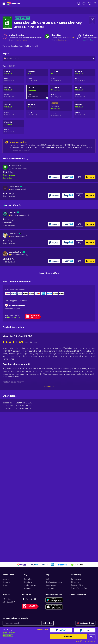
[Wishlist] (84, 3)
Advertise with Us (9, 602)
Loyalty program (30, 585)
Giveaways (75, 582)
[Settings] (85, 623)
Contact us (6, 582)
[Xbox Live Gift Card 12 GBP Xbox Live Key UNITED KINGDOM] (61, 76)
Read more (49, 386)
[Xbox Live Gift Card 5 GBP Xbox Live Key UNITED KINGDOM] (13, 76)
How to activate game (54, 582)
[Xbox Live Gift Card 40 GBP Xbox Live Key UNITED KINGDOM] (13, 109)
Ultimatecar (14, 234)
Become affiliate (77, 585)
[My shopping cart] (90, 3)
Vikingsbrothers (16, 252)
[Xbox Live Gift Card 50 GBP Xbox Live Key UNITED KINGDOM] (61, 109)
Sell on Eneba (8, 599)
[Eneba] (13, 3)
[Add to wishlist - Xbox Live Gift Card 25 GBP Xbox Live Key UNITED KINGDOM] (92, 21)
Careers (5, 585)
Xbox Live (70, 38)
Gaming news (76, 579)
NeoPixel (13, 212)
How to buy (28, 579)
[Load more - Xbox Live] (47, 37)
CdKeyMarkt (14, 187)
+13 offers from (86, 641)
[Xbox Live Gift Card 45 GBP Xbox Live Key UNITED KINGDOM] (37, 109)
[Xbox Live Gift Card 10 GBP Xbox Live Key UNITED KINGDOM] (37, 76)
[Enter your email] (22, 623)
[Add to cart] (92, 637)
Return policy (50, 588)
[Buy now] (61, 630)
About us (6, 579)
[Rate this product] (11, 342)
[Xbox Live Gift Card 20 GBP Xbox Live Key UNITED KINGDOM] (13, 92)
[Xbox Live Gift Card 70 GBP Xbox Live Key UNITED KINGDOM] (85, 109)
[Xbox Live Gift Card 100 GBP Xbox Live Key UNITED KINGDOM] (13, 127)
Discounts (27, 588)
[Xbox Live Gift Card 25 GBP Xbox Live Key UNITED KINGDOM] (37, 92)
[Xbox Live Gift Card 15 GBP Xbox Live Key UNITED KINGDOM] (85, 76)
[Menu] (4, 3)
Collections (28, 582)
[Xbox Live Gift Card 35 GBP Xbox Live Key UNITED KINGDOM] (85, 92)
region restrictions (21, 40)
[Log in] (95, 3)
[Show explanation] (25, 189)
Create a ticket (51, 585)
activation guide (62, 40)
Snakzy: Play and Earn (79, 588)
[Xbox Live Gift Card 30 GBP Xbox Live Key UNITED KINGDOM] (61, 92)
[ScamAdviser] (15, 305)
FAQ (47, 579)
